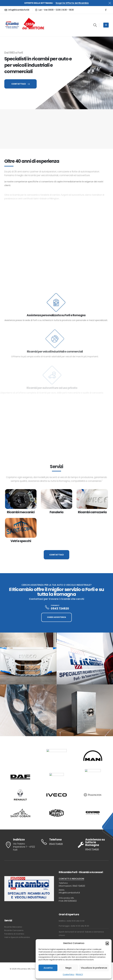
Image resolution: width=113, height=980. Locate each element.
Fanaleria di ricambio (14, 934)
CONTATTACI (20, 84)
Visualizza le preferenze (94, 968)
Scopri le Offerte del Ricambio (72, 3)
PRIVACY (79, 974)
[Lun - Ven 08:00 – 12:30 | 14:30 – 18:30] (54, 10)
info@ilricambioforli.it (69, 893)
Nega (68, 968)
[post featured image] (21, 499)
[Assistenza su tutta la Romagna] (93, 845)
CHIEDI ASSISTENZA (56, 617)
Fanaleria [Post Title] (56, 512)
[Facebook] (106, 10)
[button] (107, 943)
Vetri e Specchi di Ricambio (17, 937)
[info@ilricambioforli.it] (17, 10)
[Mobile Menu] (106, 25)
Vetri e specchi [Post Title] (21, 541)
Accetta (48, 968)
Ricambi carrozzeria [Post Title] (92, 512)
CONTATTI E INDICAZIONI (71, 879)
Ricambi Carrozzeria (14, 930)
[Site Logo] (12, 25)
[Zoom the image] (33, 18)
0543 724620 (79, 886)
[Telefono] (56, 842)
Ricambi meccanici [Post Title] (21, 512)
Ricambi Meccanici (13, 927)
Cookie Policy (69, 974)
